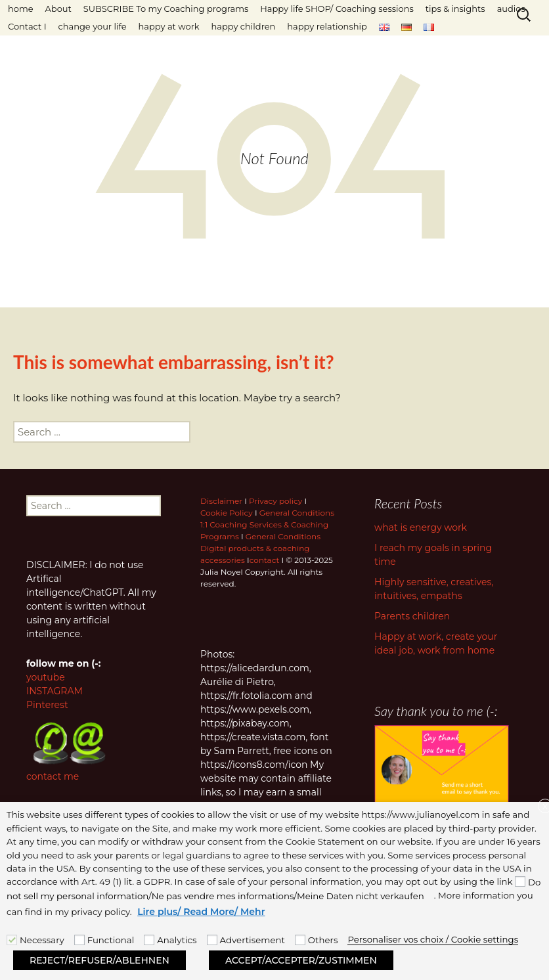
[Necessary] (12, 940)
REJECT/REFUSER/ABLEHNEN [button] (99, 960)
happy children (243, 26)
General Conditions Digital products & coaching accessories (260, 548)
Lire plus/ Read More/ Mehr (201, 912)
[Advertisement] (212, 940)
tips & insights (455, 9)
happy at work (169, 26)
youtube (46, 677)
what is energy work (421, 527)
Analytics (177, 940)
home (21, 9)
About (58, 9)
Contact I (27, 26)
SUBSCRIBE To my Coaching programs (166, 9)
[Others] (300, 940)
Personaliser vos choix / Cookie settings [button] (433, 939)
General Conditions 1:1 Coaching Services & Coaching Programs (267, 524)
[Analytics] (149, 940)
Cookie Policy (227, 513)
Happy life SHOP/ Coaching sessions (337, 9)
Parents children (412, 616)
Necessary (42, 940)
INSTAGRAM (55, 691)
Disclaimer (221, 501)
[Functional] (79, 940)
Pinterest (47, 705)
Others (323, 940)
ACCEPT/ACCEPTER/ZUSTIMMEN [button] (301, 960)
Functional (111, 940)
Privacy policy (275, 501)
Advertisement (253, 940)
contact (265, 560)
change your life (93, 26)
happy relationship (327, 26)
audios (511, 9)
